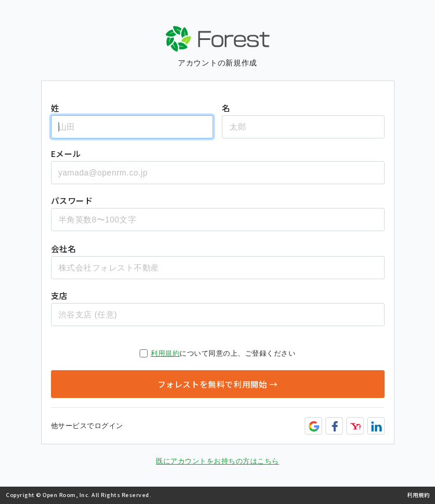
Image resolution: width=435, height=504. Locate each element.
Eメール (66, 154)
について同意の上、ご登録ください (218, 353)
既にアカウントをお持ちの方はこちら (218, 461)
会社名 (64, 249)
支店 (59, 295)
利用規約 (165, 353)
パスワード (72, 200)
